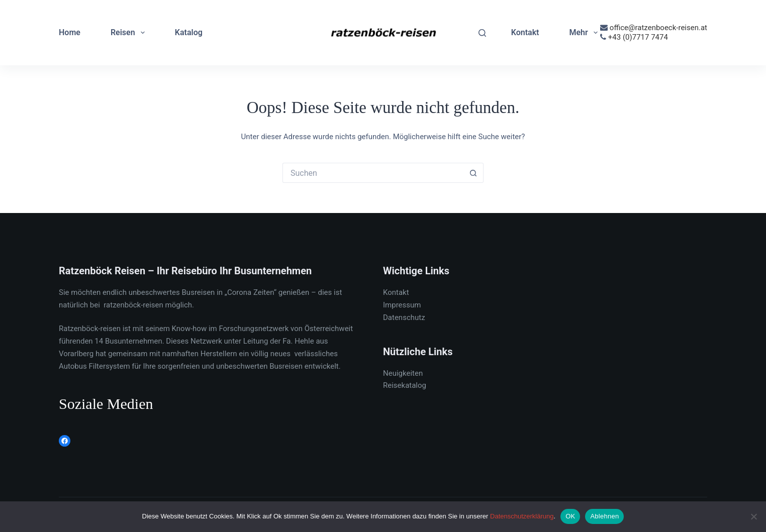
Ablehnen (604, 516)
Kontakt (525, 32)
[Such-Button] (473, 173)
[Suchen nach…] (373, 173)
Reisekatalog (405, 385)
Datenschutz (404, 317)
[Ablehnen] (753, 516)
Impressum (402, 305)
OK (570, 516)
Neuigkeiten (403, 373)
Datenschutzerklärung (522, 516)
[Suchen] (482, 33)
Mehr (585, 33)
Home (70, 32)
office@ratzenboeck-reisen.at (658, 28)
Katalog (189, 32)
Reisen (130, 33)
